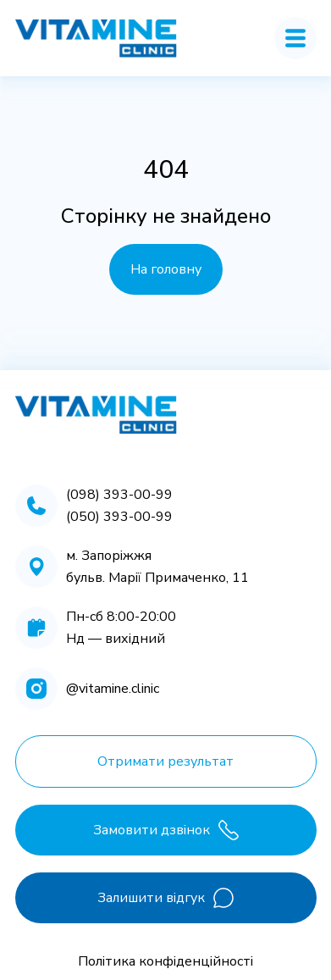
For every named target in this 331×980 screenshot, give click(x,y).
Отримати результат (165, 761)
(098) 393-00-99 (119, 495)
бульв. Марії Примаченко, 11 (157, 578)
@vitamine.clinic (113, 689)
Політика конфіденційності (165, 961)
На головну (166, 269)
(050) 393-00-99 (119, 517)
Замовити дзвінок (166, 830)
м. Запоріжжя (109, 556)
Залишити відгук (165, 898)
